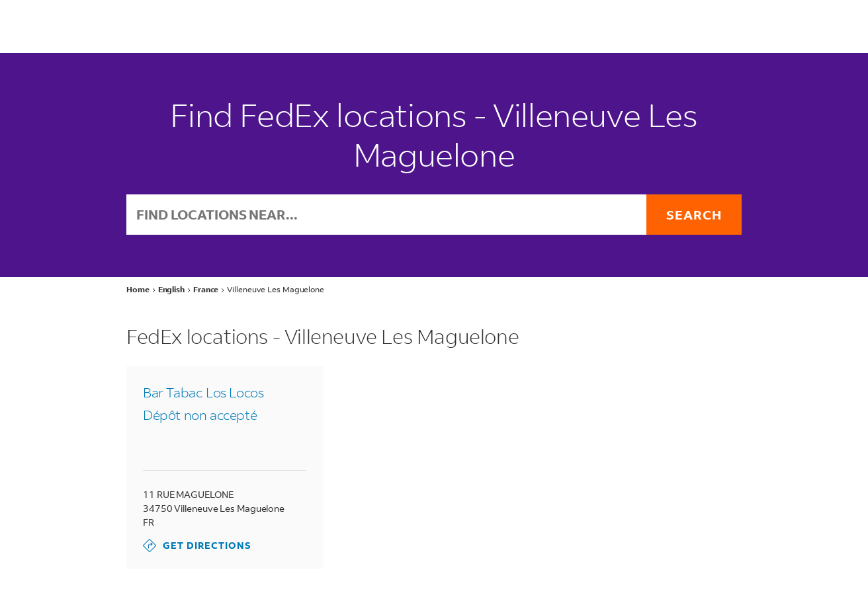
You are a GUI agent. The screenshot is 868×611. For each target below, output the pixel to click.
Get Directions (197, 546)
